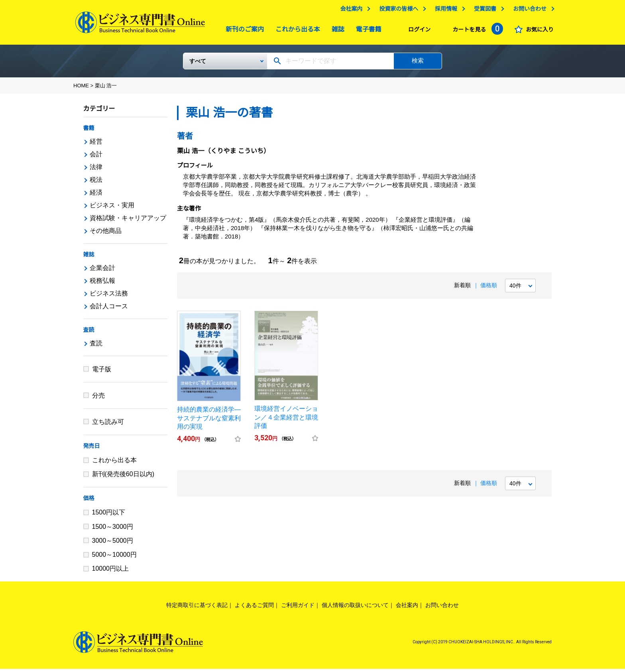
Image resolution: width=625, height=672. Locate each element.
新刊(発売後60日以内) (123, 477)
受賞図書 (483, 11)
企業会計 (102, 271)
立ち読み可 (108, 425)
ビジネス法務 (109, 297)
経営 (96, 145)
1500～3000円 (113, 530)
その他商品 (106, 234)
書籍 (89, 131)
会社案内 (349, 11)
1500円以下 (109, 515)
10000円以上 (111, 572)
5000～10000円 (114, 558)
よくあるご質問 (254, 608)
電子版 (102, 372)
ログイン (417, 32)
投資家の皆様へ (397, 11)
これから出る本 (296, 31)
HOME (81, 89)
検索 (418, 64)
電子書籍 (367, 31)
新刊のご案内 (243, 31)
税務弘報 (102, 284)
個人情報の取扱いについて (355, 608)
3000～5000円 (113, 544)
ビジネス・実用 (112, 208)
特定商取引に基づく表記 (197, 608)
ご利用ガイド (298, 608)
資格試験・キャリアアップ (128, 221)
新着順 (462, 288)
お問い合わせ (528, 11)
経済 (96, 196)
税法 (96, 183)
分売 (98, 399)
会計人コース (109, 309)
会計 (96, 157)
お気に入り (538, 32)
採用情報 (444, 11)
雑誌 (336, 31)
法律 (96, 170)
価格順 (489, 288)
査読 (89, 333)
